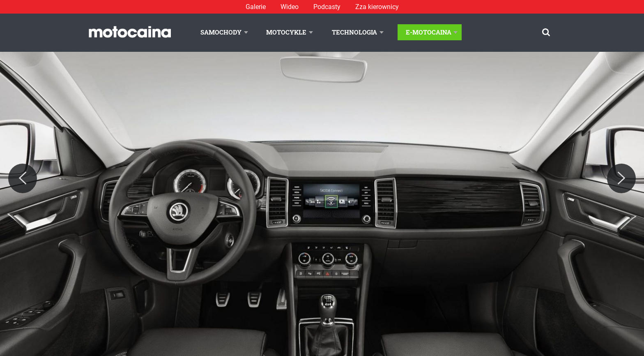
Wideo (290, 7)
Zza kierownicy (377, 7)
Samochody (221, 32)
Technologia (354, 32)
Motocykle (286, 32)
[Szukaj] (546, 32)
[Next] (621, 178)
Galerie (256, 7)
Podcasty (327, 7)
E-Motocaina (429, 32)
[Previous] (23, 178)
